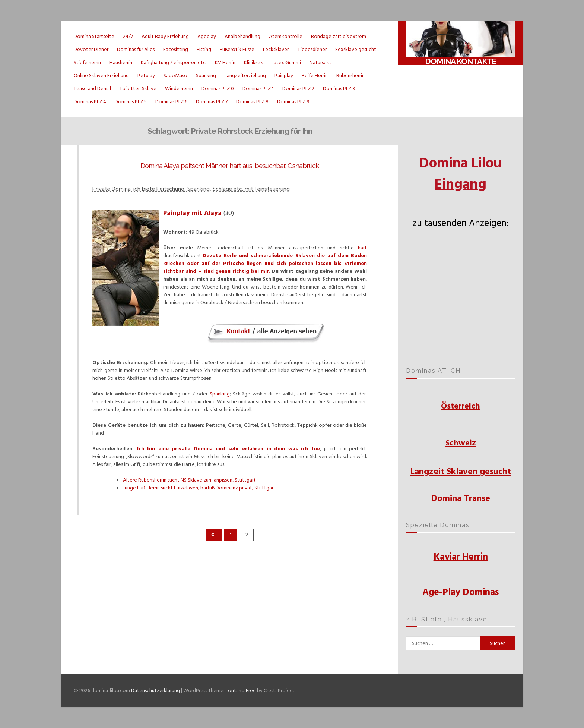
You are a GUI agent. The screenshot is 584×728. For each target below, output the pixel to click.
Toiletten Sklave (138, 89)
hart (362, 248)
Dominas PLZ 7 (212, 102)
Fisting (204, 49)
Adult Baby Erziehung (165, 36)
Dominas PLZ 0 (218, 89)
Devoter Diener (91, 49)
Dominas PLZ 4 (90, 102)
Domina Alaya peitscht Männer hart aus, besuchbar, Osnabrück (230, 166)
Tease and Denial (92, 89)
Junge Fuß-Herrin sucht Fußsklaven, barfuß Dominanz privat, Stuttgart (199, 488)
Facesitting (176, 49)
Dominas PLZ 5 (131, 102)
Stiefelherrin (87, 62)
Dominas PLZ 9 (293, 102)
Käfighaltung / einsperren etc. (174, 62)
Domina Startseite (94, 36)
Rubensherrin (350, 75)
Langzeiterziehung (245, 75)
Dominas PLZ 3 (339, 89)
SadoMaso (175, 75)
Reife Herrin (315, 75)
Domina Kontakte (461, 61)
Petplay (146, 75)
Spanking (206, 75)
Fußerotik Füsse (237, 49)
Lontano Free (241, 691)
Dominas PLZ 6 (171, 102)
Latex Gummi (286, 62)
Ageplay (207, 36)
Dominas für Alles (136, 49)
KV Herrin (225, 62)
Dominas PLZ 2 (298, 89)
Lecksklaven (276, 49)
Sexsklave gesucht (356, 49)
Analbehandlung (242, 36)
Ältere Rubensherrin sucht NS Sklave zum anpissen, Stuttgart (189, 480)
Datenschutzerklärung (155, 691)
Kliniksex (253, 62)
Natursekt (320, 62)
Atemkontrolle (286, 36)
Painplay (284, 75)
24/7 (128, 36)
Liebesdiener (312, 49)
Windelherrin (179, 89)
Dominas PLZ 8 (252, 102)
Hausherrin (121, 62)
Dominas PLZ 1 (258, 89)
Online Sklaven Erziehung (101, 75)
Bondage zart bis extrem (339, 36)
